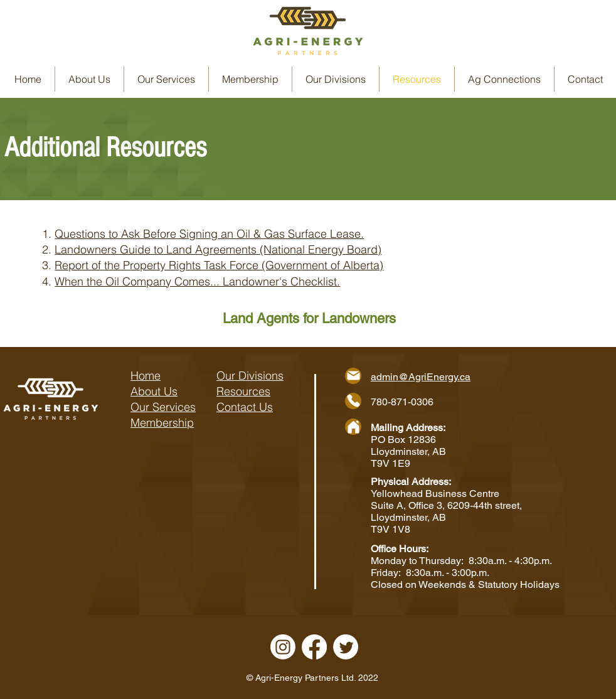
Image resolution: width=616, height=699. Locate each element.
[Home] (353, 427)
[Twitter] (346, 647)
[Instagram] (283, 647)
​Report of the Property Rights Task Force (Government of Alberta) (219, 265)
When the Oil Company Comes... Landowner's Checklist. (197, 281)
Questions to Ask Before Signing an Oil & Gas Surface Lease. (209, 234)
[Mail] (353, 376)
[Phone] (353, 401)
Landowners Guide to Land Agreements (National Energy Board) (218, 249)
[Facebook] (314, 647)
